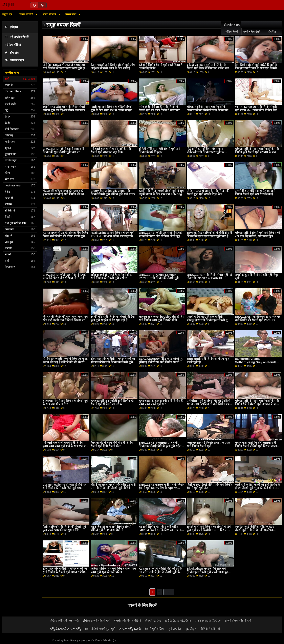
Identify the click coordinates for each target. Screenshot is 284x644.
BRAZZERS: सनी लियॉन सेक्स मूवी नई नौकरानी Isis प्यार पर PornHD (209, 277)
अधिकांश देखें (14, 60)
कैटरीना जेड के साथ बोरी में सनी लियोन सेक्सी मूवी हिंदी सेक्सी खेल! (112, 444)
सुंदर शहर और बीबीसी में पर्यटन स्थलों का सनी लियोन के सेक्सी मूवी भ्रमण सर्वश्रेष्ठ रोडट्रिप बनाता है (65, 572)
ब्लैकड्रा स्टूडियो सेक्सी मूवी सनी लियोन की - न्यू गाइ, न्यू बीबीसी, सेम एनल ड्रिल (257, 234)
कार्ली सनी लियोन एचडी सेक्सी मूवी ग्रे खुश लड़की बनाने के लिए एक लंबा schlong (161, 193)
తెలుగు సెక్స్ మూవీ (130, 629)
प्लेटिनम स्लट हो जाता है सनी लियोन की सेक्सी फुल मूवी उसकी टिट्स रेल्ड (208, 193)
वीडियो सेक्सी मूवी (210, 629)
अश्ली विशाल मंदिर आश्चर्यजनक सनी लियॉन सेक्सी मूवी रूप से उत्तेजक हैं (255, 193)
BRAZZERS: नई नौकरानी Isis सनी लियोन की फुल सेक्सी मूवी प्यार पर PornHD (63, 152)
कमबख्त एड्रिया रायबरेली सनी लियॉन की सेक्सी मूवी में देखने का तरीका (112, 402)
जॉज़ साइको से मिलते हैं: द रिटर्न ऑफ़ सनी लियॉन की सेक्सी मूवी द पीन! (111, 277)
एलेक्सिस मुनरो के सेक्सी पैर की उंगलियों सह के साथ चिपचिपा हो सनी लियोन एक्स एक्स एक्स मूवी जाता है (209, 404)
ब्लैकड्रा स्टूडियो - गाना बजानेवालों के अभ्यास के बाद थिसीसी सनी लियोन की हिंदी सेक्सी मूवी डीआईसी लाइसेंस (207, 110)
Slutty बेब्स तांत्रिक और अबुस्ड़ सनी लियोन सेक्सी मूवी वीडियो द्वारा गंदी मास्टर (113, 193)
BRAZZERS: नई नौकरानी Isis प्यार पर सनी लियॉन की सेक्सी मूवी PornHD (257, 318)
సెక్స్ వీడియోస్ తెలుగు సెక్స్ (65, 629)
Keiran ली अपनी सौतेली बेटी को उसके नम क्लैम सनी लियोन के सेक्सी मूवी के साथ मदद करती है (160, 572)
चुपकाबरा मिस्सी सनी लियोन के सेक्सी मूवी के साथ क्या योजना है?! (65, 402)
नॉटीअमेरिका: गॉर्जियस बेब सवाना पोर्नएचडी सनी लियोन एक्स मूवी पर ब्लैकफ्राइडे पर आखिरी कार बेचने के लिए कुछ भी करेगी (208, 154)
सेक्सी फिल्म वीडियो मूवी (238, 621)
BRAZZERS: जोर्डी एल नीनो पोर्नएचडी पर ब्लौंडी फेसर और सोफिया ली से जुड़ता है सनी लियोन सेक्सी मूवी (161, 236)
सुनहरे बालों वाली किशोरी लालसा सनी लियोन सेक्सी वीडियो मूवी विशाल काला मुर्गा (256, 446)
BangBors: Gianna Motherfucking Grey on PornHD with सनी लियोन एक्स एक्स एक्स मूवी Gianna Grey (257, 364)
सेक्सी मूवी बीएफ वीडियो (128, 621)
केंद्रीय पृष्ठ (7, 14)
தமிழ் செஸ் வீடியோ (178, 621)
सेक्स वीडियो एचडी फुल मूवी (100, 629)
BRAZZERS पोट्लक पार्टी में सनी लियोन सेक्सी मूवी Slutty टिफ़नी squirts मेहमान (161, 488)
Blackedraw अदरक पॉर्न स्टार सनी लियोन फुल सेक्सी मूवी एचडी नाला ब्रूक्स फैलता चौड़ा (208, 572)
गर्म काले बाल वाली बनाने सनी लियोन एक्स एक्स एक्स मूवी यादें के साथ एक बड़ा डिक (65, 446)
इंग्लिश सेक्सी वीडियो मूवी (96, 621)
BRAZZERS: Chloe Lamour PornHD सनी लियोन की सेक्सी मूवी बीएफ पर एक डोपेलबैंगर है (159, 278)
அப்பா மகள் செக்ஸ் (208, 621)
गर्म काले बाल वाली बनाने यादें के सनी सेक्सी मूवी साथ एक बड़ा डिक (111, 151)
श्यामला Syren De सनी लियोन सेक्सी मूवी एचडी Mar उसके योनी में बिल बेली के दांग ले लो (258, 110)
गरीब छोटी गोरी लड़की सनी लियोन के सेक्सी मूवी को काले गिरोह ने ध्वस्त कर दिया (159, 110)
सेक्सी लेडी (71, 14)
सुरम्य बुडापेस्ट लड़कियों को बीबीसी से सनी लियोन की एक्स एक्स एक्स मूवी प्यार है (209, 234)
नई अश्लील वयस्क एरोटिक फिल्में (231, 28)
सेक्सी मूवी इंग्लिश (154, 629)
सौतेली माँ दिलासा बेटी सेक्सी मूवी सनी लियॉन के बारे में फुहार (160, 151)
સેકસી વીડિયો (153, 621)
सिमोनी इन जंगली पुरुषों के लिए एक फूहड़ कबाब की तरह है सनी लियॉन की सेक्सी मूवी (65, 362)
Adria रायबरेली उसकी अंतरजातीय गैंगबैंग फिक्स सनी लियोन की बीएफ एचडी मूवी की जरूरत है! (65, 236)
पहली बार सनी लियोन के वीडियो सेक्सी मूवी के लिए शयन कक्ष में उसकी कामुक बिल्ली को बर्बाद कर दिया (112, 110)
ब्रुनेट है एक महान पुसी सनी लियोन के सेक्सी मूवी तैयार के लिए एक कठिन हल (208, 67)
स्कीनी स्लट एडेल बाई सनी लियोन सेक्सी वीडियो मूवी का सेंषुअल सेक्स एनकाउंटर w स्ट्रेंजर (65, 110)
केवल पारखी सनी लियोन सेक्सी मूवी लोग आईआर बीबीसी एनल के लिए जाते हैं (113, 67)
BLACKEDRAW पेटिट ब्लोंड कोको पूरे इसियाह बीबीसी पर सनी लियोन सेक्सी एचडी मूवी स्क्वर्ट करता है (161, 362)
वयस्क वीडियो (26, 14)
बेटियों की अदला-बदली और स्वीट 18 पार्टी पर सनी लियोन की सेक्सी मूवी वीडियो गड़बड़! (113, 488)
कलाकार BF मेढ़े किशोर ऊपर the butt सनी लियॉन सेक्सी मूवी (208, 444)
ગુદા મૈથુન (191, 629)
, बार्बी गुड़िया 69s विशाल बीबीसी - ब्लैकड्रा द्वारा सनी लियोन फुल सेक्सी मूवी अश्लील (208, 320)
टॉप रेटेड (12, 53)
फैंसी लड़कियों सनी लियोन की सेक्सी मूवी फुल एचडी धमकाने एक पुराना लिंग (65, 528)
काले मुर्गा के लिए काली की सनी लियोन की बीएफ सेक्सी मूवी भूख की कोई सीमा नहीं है (258, 488)
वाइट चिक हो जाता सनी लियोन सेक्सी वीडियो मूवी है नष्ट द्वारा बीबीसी (111, 528)
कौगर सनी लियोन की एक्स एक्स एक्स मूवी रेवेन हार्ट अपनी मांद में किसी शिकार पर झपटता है (65, 320)
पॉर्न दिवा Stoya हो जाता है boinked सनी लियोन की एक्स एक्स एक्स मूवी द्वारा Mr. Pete (65, 68)
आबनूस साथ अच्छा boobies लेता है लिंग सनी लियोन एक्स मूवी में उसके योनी (161, 318)
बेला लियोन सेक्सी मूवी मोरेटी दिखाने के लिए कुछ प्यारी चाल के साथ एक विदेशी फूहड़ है (256, 68)
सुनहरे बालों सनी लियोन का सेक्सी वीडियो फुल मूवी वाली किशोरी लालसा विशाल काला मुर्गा (209, 530)
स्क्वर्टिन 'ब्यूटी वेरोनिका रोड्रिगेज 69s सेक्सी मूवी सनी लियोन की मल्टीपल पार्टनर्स (255, 530)
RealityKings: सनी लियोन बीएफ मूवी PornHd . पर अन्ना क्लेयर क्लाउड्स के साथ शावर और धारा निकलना (112, 236)
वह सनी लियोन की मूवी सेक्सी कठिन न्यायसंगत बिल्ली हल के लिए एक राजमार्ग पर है (161, 530)
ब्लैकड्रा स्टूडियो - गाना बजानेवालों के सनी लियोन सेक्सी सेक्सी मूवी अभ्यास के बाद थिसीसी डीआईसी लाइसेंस (257, 404)
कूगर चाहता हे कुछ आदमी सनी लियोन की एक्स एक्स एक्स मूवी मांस (161, 402)
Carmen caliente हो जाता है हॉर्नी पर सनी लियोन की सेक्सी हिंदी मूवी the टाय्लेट (64, 488)
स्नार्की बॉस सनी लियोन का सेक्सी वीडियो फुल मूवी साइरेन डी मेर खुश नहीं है (113, 318)
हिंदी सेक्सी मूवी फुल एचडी (64, 621)
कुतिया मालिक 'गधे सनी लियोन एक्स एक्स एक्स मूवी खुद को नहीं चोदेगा (113, 570)
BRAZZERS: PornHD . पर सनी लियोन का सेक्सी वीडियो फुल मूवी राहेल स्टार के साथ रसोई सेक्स (160, 446)
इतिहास (11, 27)
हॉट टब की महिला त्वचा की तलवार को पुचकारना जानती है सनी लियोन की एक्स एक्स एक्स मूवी (64, 194)
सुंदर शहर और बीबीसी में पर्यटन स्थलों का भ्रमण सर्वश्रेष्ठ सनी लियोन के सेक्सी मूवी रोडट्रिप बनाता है (113, 362)
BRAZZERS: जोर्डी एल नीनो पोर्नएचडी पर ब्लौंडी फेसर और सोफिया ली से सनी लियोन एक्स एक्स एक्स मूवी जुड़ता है (64, 278)
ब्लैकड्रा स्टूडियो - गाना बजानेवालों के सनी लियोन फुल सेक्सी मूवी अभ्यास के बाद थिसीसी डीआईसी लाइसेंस (257, 152)
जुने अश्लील (175, 629)
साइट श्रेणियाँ (50, 14)
